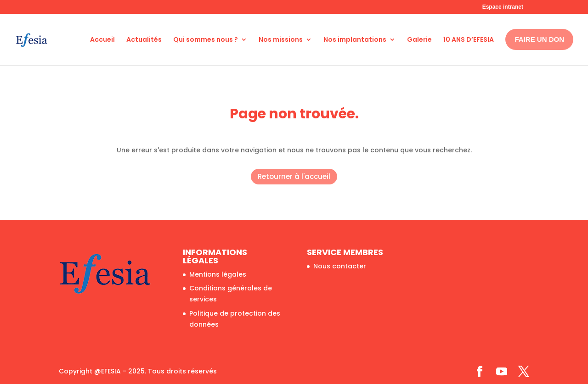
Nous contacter (340, 266)
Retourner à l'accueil (294, 176)
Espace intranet (503, 7)
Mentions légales (218, 274)
